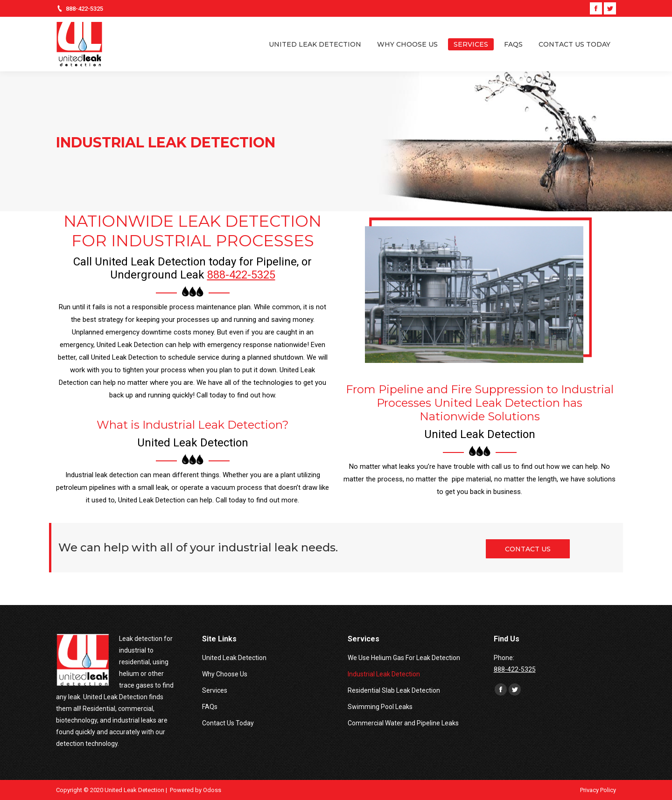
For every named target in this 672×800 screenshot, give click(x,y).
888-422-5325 (84, 9)
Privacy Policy (598, 790)
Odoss (212, 790)
